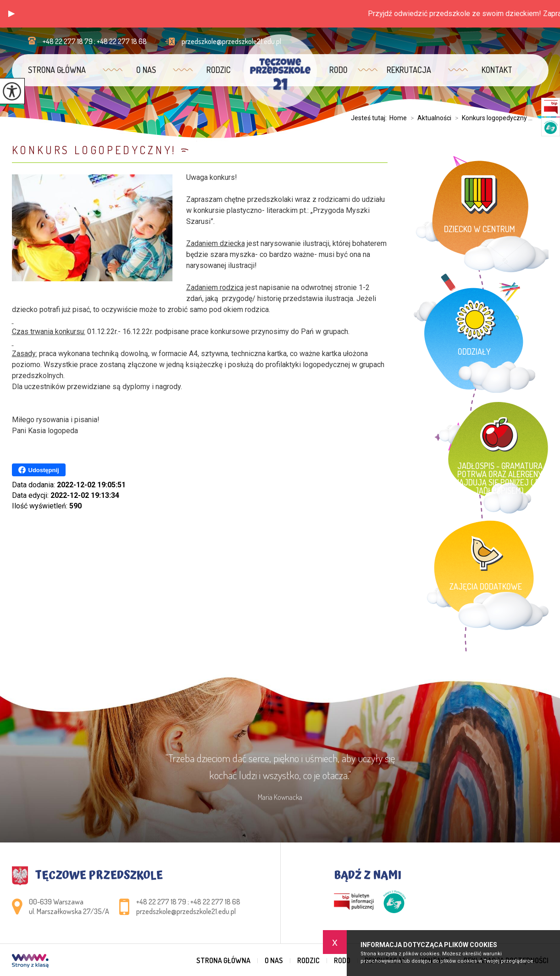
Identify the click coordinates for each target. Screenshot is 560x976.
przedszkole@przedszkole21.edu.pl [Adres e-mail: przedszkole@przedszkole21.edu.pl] (186, 911)
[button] (11, 14)
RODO (338, 70)
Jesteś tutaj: (370, 118)
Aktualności (429, 118)
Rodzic (219, 70)
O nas (146, 70)
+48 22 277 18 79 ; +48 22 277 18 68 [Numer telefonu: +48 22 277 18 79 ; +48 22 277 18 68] (188, 902)
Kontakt (497, 70)
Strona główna (57, 70)
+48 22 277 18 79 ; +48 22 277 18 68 (87, 41)
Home (398, 118)
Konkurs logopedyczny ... (492, 118)
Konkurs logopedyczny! (94, 150)
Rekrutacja (409, 70)
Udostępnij (39, 470)
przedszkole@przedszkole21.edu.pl (223, 41)
